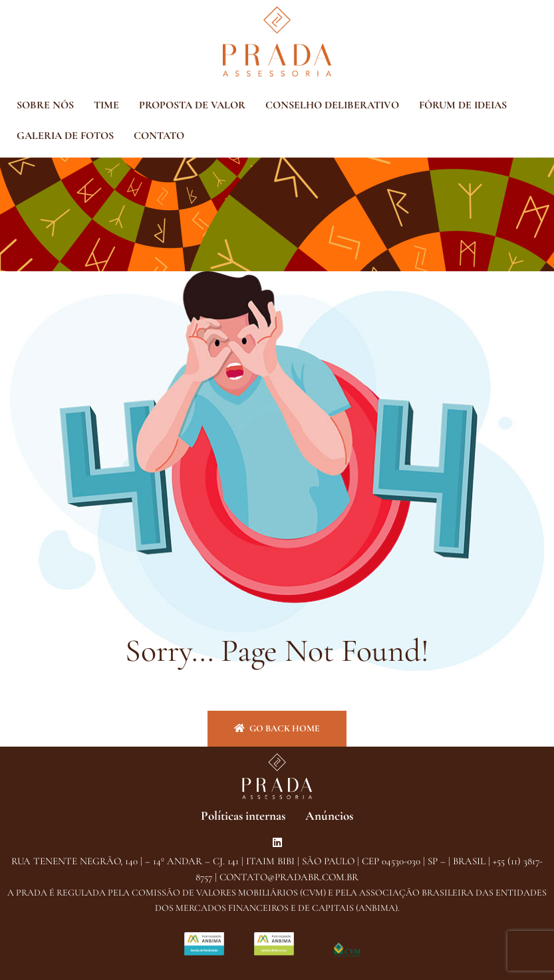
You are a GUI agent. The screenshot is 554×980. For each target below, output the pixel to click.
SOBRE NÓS (45, 105)
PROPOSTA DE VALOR (192, 105)
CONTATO (159, 136)
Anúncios (329, 815)
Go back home (277, 728)
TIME (106, 105)
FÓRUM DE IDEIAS (463, 105)
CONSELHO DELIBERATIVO (332, 105)
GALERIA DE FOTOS (65, 136)
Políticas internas (243, 815)
